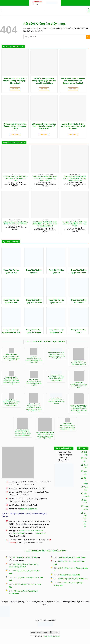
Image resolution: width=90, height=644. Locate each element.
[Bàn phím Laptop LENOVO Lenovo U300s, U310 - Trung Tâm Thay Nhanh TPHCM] (45, 159)
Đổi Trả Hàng (86, 481)
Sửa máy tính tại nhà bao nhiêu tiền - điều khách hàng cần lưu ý (56, 402)
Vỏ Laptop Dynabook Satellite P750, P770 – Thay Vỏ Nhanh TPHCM (15, 223)
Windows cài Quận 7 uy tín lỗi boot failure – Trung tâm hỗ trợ (15, 126)
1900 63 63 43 (24, 531)
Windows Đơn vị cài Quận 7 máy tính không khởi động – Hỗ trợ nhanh (15, 81)
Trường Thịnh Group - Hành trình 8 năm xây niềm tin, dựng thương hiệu (56, 379)
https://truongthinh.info (29, 509)
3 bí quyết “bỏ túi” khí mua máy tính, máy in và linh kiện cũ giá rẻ (34, 383)
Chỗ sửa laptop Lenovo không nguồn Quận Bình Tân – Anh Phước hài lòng (44, 81)
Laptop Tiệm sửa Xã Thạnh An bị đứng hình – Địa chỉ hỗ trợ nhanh (73, 126)
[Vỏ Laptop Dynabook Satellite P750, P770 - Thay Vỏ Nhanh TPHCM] (15, 204)
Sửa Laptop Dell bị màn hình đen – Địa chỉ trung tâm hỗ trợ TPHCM (44, 126)
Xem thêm (15, 89)
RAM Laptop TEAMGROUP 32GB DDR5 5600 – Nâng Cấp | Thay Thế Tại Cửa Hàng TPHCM (45, 224)
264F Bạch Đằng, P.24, (72, 557)
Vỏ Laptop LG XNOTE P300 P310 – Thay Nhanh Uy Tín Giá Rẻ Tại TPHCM (15, 178)
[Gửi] (88, 37)
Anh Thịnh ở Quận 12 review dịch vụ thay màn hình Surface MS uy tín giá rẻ (73, 81)
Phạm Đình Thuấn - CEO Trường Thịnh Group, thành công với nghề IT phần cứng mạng (11, 382)
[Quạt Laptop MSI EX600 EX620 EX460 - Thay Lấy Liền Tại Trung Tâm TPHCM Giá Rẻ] (75, 159)
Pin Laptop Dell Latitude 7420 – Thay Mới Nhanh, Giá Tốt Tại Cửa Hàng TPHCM (75, 224)
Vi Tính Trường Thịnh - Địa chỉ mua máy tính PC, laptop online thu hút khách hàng (22, 434)
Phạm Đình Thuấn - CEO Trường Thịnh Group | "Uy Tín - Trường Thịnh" (34, 360)
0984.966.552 (41, 533)
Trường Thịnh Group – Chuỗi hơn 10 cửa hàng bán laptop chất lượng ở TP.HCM (45, 436)
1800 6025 (37, 2)
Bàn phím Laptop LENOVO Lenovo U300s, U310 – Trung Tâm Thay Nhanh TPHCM (45, 178)
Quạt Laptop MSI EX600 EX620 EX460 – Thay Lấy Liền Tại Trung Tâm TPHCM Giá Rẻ (75, 178)
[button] (1, 11)
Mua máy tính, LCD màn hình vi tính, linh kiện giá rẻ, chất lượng (79, 386)
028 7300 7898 (37, 531)
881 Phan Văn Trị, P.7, (25, 557)
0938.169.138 (18, 533)
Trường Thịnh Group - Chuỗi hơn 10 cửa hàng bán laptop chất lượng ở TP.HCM (11, 358)
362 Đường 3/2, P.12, (70, 575)
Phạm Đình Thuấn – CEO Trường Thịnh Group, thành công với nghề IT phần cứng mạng (79, 410)
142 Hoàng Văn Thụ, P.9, (73, 579)
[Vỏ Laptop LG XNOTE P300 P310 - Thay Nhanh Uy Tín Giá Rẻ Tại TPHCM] (15, 159)
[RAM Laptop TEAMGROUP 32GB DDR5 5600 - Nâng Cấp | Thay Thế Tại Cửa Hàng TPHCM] (45, 204)
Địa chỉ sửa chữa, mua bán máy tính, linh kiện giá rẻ (79, 364)
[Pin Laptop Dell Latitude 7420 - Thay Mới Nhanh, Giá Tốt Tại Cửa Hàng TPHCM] (75, 204)
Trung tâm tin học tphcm (52, 636)
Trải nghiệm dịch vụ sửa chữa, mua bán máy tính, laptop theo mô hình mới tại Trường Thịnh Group (34, 408)
